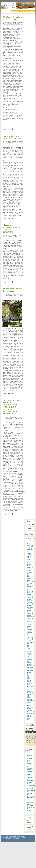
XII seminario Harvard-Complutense (13, 290)
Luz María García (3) (30, 668)
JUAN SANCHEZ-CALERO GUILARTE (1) (30, 644)
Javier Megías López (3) (30, 626)
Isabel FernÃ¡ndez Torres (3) (31, 617)
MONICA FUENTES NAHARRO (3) (30, 694)
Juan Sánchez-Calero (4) (30, 637)
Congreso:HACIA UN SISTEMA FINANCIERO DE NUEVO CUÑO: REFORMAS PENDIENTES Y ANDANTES (12, 407)
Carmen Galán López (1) (30, 566)
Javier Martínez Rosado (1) (30, 621)
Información (8, 838)
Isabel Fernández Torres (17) (30, 607)
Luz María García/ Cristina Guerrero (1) (30, 674)
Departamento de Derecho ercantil (23, 11)
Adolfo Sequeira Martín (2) (30, 544)
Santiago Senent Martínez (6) (30, 717)
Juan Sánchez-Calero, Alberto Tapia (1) (30, 652)
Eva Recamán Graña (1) (30, 591)
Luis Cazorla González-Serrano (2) (30, 663)
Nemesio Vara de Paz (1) (30, 704)
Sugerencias (17, 838)
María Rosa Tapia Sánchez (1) (30, 687)
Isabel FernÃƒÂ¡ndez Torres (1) (31, 596)
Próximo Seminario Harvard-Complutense (12, 137)
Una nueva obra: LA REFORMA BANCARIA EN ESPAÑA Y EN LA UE (30, 807)
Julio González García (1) (30, 658)
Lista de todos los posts (30, 820)
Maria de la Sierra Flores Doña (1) (30, 681)
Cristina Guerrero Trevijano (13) (30, 571)
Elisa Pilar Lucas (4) (30, 587)
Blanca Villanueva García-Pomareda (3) (30, 559)
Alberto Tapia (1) (30, 554)
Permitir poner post (30, 828)
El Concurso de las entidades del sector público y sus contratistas (12, 228)
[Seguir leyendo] (8, 129)
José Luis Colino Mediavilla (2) (30, 632)
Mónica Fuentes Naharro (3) (30, 699)
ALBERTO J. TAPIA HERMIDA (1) (30, 549)
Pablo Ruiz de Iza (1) (30, 708)
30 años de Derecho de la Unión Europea (13, 18)
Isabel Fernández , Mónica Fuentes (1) (30, 602)
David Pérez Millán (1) (30, 577)
